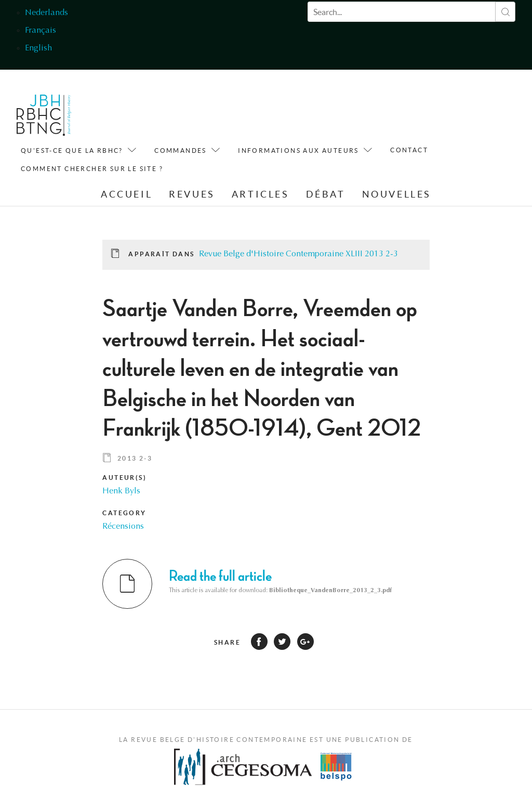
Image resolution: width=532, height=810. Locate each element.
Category (124, 513)
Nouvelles (397, 194)
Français (41, 31)
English (38, 48)
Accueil (127, 194)
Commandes (181, 151)
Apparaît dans (161, 254)
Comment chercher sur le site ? (92, 169)
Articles (261, 194)
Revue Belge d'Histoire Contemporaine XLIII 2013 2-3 (298, 254)
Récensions (123, 527)
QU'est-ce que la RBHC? (72, 151)
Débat (326, 194)
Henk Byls (121, 491)
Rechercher (505, 12)
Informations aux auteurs (298, 151)
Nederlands (46, 13)
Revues (192, 194)
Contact (409, 150)
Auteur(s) (124, 478)
